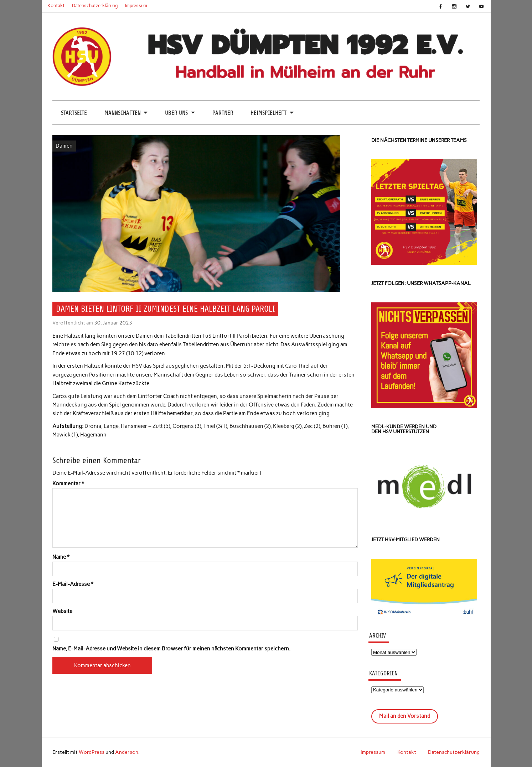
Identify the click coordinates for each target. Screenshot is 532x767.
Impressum (136, 6)
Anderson (127, 752)
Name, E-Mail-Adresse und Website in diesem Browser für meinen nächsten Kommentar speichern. (171, 649)
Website (62, 611)
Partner (223, 113)
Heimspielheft (268, 113)
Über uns (176, 113)
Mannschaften (123, 113)
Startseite (74, 113)
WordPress (92, 752)
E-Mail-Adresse (73, 584)
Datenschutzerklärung (95, 6)
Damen (64, 146)
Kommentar (68, 484)
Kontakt (56, 6)
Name (61, 557)
